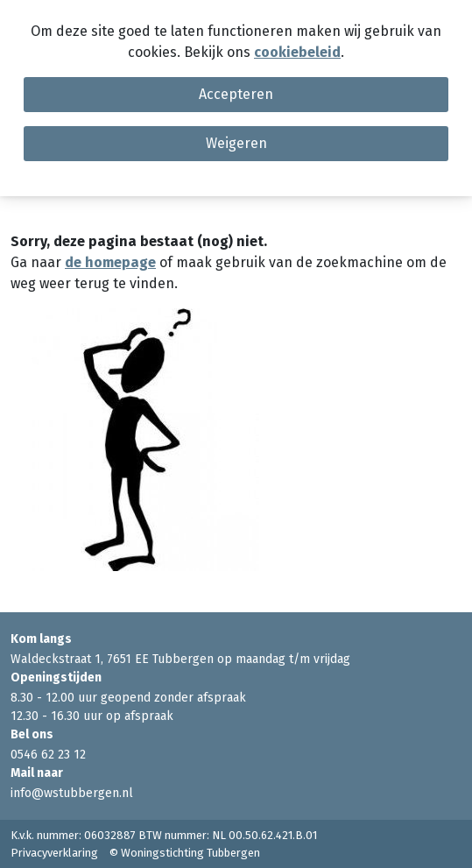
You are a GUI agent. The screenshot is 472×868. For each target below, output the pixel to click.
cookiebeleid (297, 52)
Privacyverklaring (54, 853)
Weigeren (236, 143)
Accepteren (236, 94)
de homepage (110, 262)
